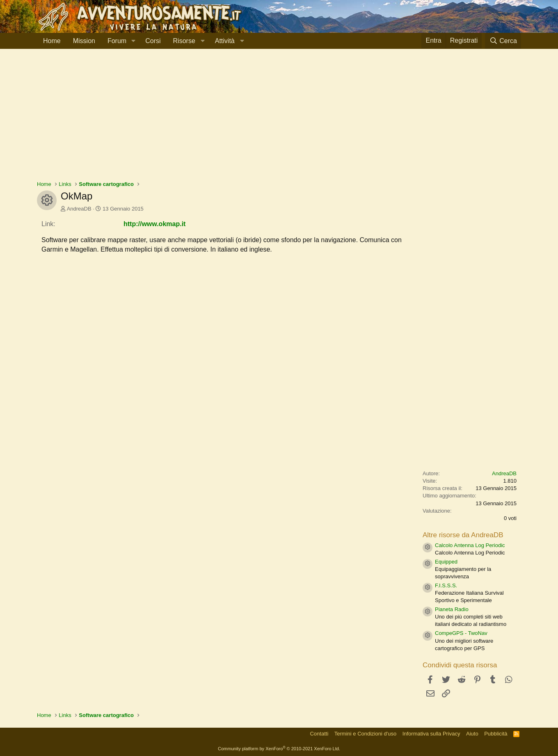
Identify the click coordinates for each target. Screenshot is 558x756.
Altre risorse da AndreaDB (463, 535)
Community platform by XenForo (279, 749)
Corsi (153, 41)
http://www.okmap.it (154, 224)
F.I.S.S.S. (446, 585)
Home (52, 41)
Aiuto (472, 734)
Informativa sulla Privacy (431, 734)
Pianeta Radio (452, 609)
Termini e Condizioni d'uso (365, 734)
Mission (84, 41)
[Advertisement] (279, 119)
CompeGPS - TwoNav (461, 633)
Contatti (319, 734)
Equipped (446, 562)
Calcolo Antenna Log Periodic (470, 545)
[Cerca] (503, 41)
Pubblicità (496, 734)
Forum (117, 41)
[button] (133, 41)
